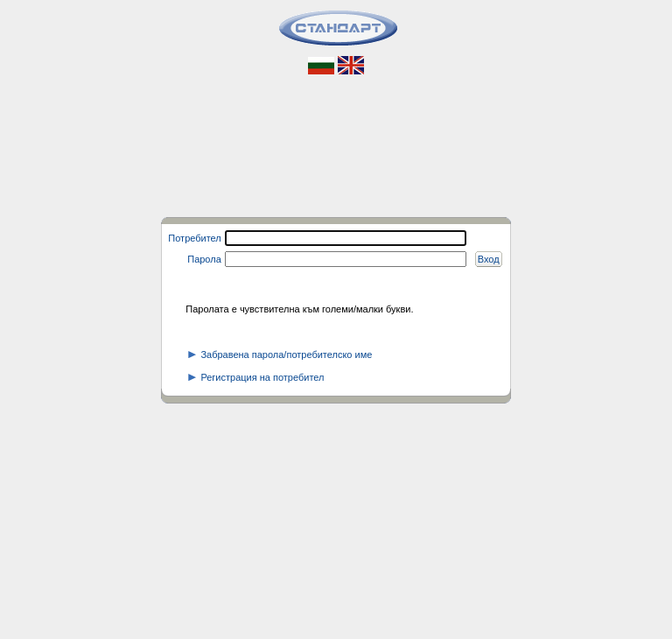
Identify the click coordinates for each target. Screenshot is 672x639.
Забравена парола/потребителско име (280, 355)
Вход (489, 259)
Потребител (194, 238)
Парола (204, 259)
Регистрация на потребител (256, 377)
